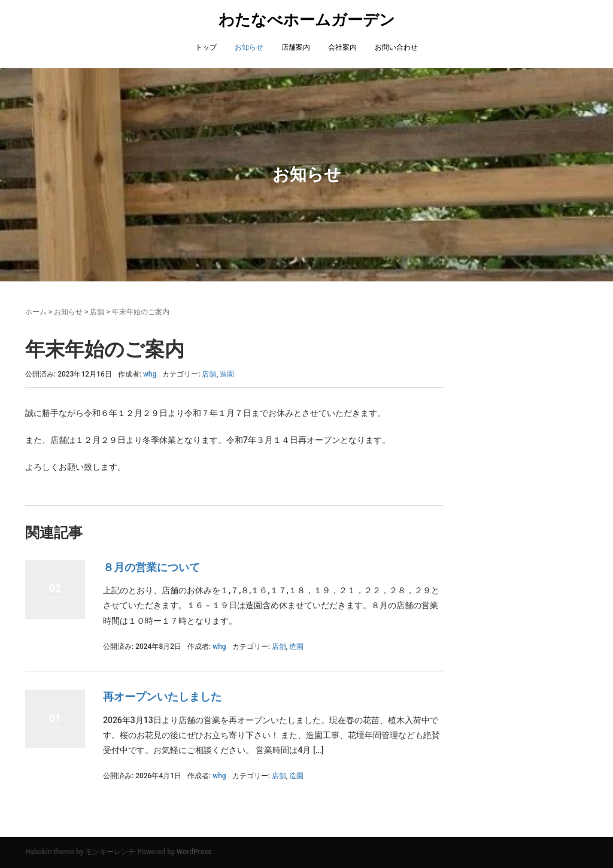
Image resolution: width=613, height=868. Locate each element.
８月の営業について (151, 567)
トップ (206, 47)
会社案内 (342, 47)
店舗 (97, 312)
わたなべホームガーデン (307, 20)
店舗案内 (296, 47)
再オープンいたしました (162, 696)
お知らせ (249, 47)
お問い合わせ (396, 47)
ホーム (36, 312)
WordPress (194, 852)
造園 (227, 374)
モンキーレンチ (110, 852)
